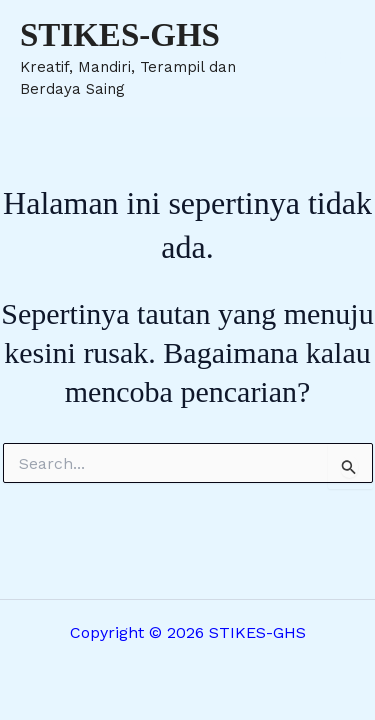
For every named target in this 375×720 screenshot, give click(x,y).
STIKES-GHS (120, 35)
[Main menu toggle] (333, 58)
